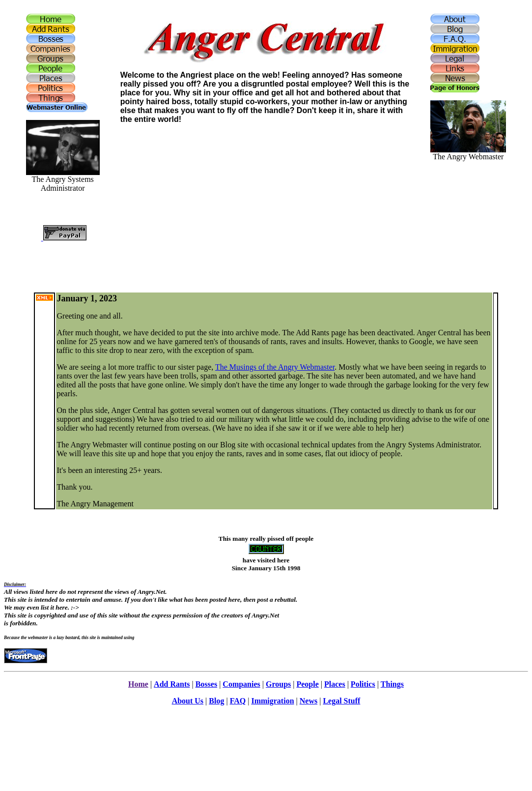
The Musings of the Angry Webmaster (275, 367)
